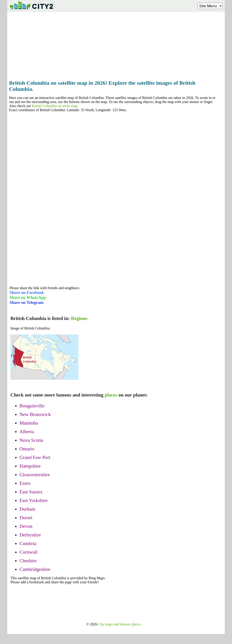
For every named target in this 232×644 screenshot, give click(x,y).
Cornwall (28, 552)
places (111, 395)
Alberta (27, 432)
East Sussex (31, 492)
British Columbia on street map (54, 106)
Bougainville (32, 406)
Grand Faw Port (35, 457)
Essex (25, 483)
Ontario (27, 449)
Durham (27, 509)
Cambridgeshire (35, 569)
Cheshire (28, 561)
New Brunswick (35, 414)
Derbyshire (30, 535)
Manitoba (29, 423)
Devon (26, 526)
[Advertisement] (116, 45)
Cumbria (28, 543)
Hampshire (30, 466)
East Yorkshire (34, 500)
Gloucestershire (35, 475)
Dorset (26, 518)
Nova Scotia (31, 440)
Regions (79, 318)
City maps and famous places (119, 624)
